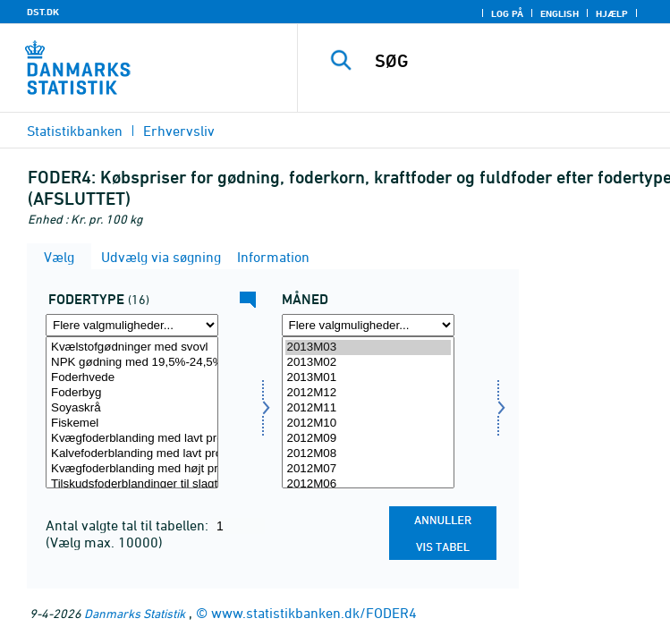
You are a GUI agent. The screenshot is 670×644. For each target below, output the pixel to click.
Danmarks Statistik (135, 613)
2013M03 (368, 347)
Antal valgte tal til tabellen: (129, 525)
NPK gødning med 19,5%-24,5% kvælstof (132, 363)
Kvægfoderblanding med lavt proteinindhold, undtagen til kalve (132, 439)
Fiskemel (132, 424)
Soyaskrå (132, 408)
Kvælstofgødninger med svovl (132, 347)
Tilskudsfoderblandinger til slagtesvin (132, 484)
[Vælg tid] (368, 412)
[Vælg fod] (132, 412)
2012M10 (368, 424)
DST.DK (43, 12)
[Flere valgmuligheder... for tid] (368, 325)
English (560, 13)
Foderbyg (132, 393)
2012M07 (368, 469)
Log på (507, 13)
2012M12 (368, 393)
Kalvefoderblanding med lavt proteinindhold (132, 454)
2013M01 (368, 378)
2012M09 (368, 439)
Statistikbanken (75, 131)
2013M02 (368, 363)
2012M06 (368, 484)
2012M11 (368, 408)
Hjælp (612, 13)
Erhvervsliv (179, 131)
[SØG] (515, 61)
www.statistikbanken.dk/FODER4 (314, 613)
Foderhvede (132, 378)
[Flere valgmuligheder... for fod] (132, 325)
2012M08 (368, 454)
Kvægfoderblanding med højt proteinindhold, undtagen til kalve (132, 469)
